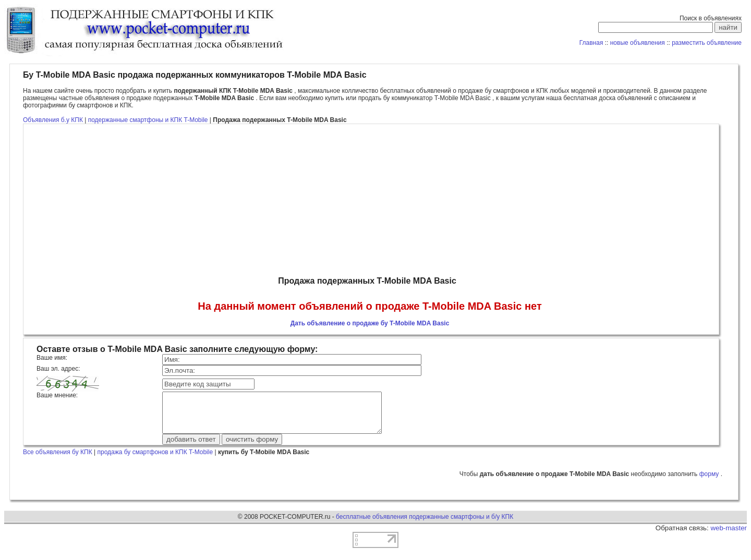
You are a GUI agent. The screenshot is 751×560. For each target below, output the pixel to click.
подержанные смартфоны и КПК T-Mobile (149, 120)
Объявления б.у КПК (53, 120)
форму (710, 482)
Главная (591, 43)
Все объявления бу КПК (58, 460)
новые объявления (638, 43)
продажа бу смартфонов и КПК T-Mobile (155, 460)
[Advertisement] (370, 200)
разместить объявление (707, 43)
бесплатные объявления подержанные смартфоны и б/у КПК (425, 525)
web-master (729, 536)
